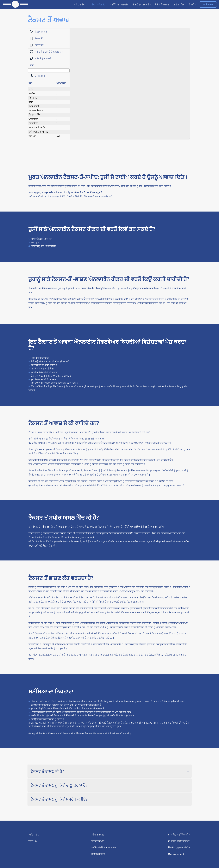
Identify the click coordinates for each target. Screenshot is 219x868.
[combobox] (49, 70)
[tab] (110, 771)
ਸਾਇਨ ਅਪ (208, 4)
